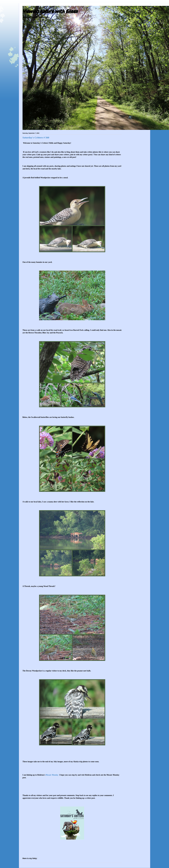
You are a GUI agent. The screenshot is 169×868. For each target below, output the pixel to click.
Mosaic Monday (52, 775)
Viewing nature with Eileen (50, 11)
